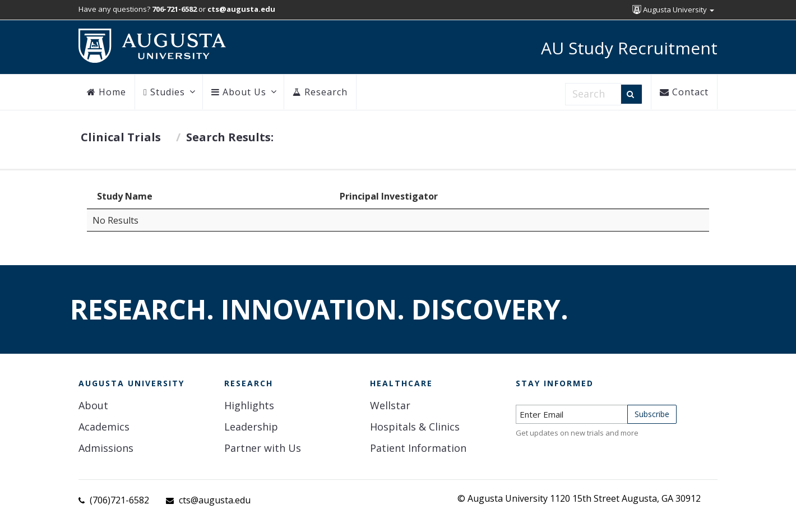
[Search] (631, 94)
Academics (104, 427)
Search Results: (230, 137)
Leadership (251, 427)
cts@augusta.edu (215, 500)
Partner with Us (263, 448)
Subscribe (652, 414)
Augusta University (673, 10)
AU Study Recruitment (629, 48)
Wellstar (390, 405)
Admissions (106, 448)
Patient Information (418, 448)
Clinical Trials (121, 137)
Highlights (249, 405)
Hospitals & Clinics (415, 427)
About (93, 405)
